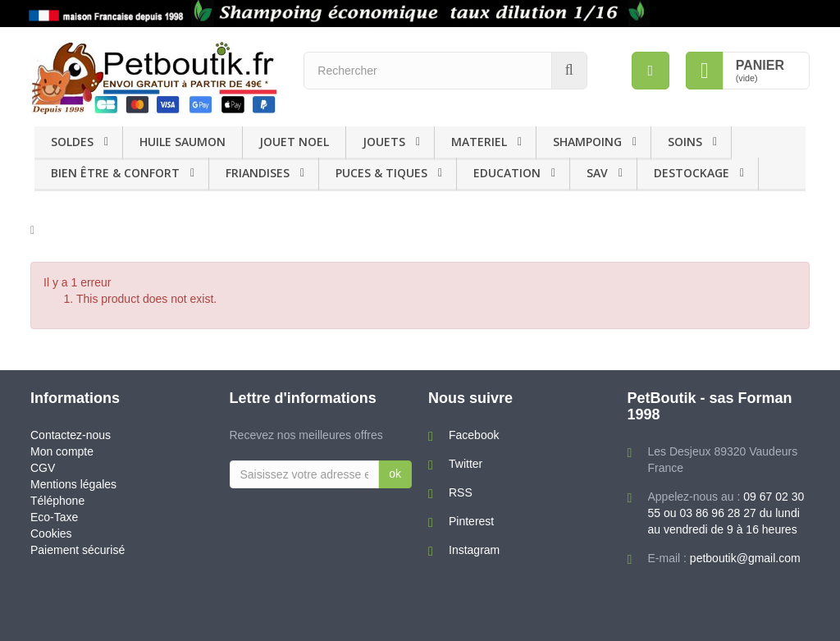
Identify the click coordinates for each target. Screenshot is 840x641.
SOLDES (72, 142)
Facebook (474, 435)
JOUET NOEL (294, 142)
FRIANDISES (258, 173)
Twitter (466, 464)
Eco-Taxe (54, 517)
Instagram (474, 550)
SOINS (685, 142)
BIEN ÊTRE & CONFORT (115, 173)
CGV (43, 468)
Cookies (51, 533)
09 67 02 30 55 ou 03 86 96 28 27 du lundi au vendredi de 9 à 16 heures (726, 513)
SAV (597, 173)
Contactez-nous (71, 435)
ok (395, 474)
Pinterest (471, 521)
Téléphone (57, 501)
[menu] (651, 71)
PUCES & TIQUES (381, 173)
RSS (461, 492)
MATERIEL (479, 142)
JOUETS (384, 142)
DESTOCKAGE (692, 173)
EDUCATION (507, 173)
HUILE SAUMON (183, 142)
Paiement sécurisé (78, 550)
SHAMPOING (587, 142)
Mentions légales (73, 484)
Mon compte (62, 451)
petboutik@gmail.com (745, 558)
